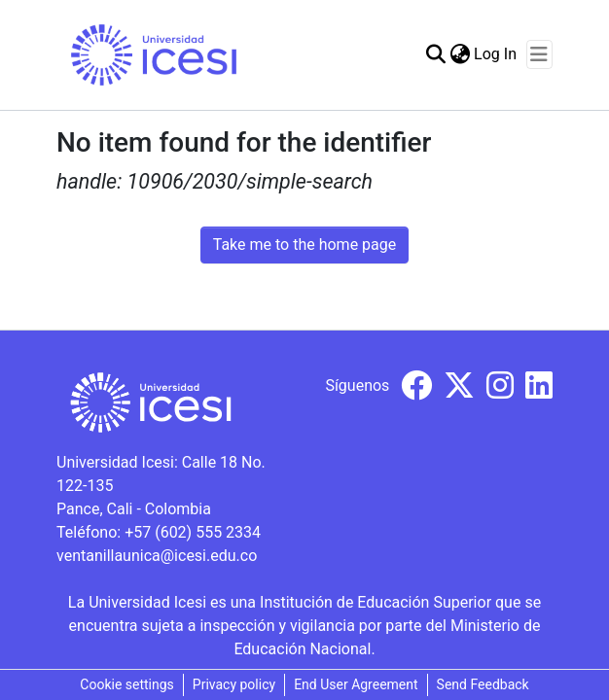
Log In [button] (496, 54)
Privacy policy (234, 684)
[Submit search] (435, 54)
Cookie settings (127, 684)
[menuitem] (460, 54)
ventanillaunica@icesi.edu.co (157, 556)
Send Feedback (483, 684)
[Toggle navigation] (539, 54)
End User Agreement (356, 684)
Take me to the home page (305, 245)
